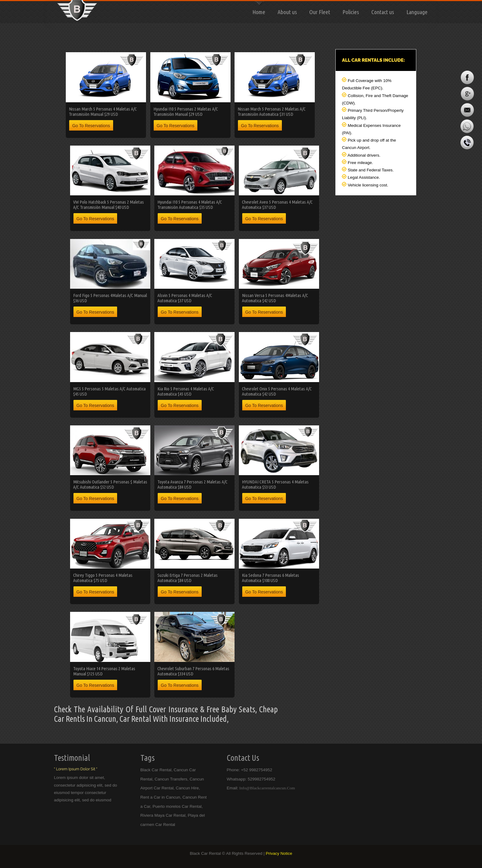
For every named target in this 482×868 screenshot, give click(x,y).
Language (417, 12)
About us (287, 12)
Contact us (383, 12)
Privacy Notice (279, 853)
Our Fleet (320, 12)
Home (259, 12)
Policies (351, 12)
